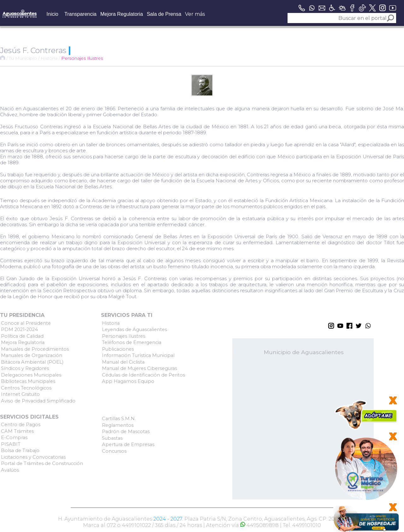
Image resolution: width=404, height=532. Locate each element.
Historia (49, 58)
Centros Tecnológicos (26, 388)
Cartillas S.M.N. (119, 419)
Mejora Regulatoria (122, 14)
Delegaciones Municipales (31, 375)
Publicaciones (118, 349)
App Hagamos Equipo (128, 381)
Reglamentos (118, 425)
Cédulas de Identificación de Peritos (143, 375)
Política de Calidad (22, 336)
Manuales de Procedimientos (35, 349)
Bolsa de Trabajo (20, 450)
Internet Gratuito (20, 394)
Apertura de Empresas (128, 444)
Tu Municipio (23, 58)
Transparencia (80, 14)
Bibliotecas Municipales (28, 381)
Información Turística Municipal (138, 355)
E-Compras (14, 438)
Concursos (114, 451)
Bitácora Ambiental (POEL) (32, 362)
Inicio (52, 14)
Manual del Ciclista (123, 362)
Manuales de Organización (32, 355)
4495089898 (259, 525)
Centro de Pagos (21, 425)
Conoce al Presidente (26, 323)
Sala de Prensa (164, 14)
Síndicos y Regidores (25, 368)
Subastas (112, 438)
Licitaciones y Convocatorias (33, 457)
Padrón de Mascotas (126, 432)
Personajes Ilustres (82, 58)
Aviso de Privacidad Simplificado (38, 401)
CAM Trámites (17, 431)
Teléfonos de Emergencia (132, 342)
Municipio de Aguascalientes (304, 352)
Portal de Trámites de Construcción (42, 463)
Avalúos (10, 470)
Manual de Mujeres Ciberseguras (140, 368)
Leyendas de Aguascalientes (134, 329)
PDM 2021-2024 (19, 329)
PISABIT (11, 444)
